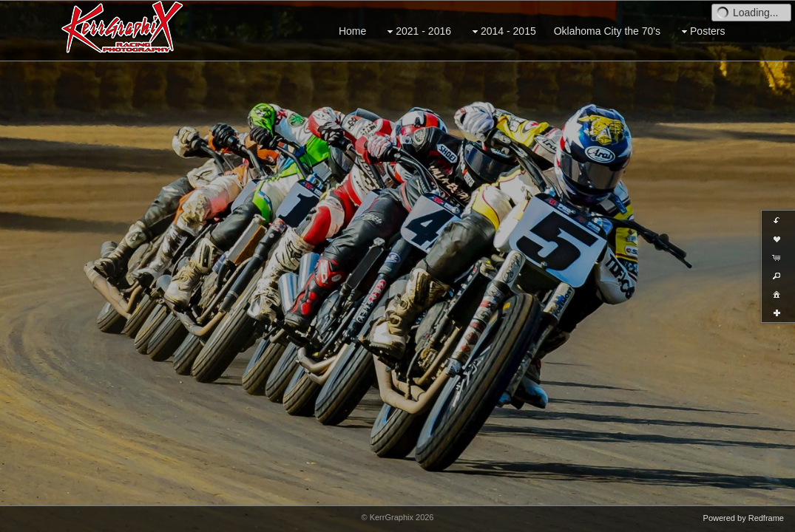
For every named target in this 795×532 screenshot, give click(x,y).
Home (352, 31)
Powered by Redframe (744, 518)
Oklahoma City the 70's (607, 31)
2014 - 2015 (503, 31)
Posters (701, 31)
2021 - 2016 (417, 31)
